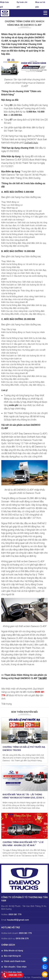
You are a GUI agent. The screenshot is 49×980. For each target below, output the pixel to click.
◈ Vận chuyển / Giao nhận (14, 967)
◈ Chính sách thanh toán (13, 961)
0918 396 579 (22, 939)
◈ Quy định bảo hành (11, 972)
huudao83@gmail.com (18, 920)
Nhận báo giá (4, 5)
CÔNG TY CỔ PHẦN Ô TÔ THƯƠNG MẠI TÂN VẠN (24, 899)
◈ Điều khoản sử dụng (12, 951)
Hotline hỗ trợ (11, 927)
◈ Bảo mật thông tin (11, 956)
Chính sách (8, 945)
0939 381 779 (15, 914)
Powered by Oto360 (40, 977)
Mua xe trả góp (40, 5)
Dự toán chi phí (22, 5)
